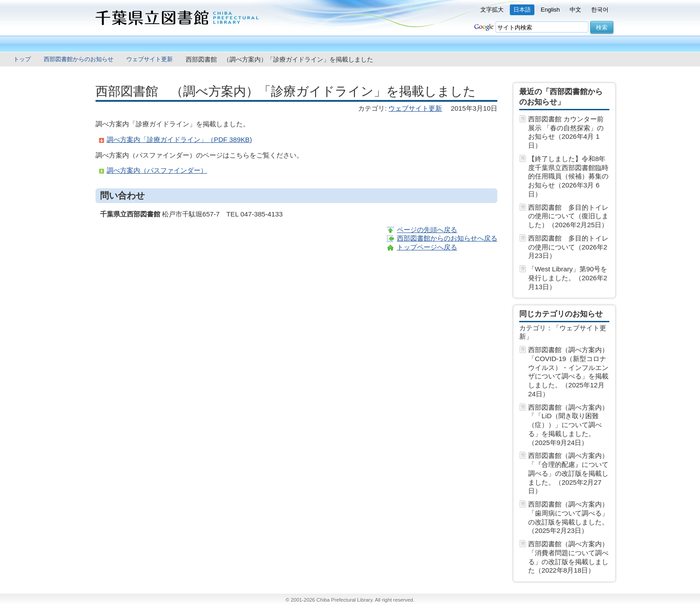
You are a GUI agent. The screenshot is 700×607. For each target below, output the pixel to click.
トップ (22, 59)
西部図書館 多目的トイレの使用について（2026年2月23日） (568, 247)
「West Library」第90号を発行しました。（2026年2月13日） (568, 278)
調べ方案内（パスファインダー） (157, 170)
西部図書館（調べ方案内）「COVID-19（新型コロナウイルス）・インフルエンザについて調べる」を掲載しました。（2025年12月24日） (568, 372)
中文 (575, 10)
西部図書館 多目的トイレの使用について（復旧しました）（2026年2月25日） (568, 216)
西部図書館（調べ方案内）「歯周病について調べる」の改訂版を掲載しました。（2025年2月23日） (568, 517)
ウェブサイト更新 (150, 59)
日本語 (522, 10)
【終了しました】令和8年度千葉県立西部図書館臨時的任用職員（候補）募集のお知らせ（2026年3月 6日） (568, 176)
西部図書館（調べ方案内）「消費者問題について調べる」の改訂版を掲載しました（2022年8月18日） (568, 557)
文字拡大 (492, 10)
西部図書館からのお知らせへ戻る (447, 238)
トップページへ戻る (427, 247)
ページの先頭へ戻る (427, 230)
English (550, 10)
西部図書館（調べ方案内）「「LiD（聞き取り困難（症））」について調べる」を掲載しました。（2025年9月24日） (568, 425)
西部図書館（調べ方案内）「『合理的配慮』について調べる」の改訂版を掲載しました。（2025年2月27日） (568, 473)
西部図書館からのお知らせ (79, 59)
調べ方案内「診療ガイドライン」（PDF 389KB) (179, 139)
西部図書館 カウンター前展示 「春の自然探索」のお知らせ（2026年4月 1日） (566, 132)
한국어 (600, 10)
